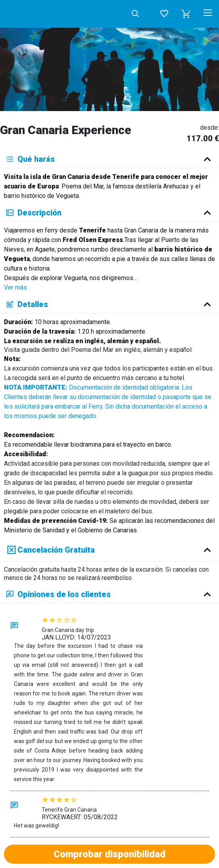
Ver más (15, 287)
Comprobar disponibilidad (109, 854)
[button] (186, 14)
